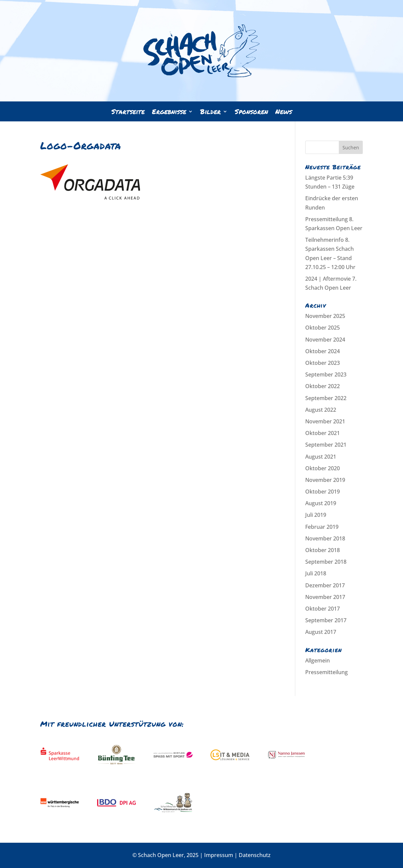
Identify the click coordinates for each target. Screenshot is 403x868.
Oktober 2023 (323, 363)
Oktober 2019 (323, 492)
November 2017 (325, 597)
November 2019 (325, 480)
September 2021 (326, 445)
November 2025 (325, 316)
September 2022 (326, 398)
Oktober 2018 (323, 550)
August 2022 (321, 410)
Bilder (210, 113)
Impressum (219, 855)
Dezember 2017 (325, 585)
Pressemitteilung (327, 672)
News (284, 113)
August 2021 (321, 457)
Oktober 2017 (323, 609)
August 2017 (321, 632)
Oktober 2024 (323, 351)
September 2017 (326, 620)
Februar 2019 (322, 527)
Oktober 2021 (323, 433)
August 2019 (321, 503)
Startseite (128, 113)
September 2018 (326, 562)
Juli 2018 (316, 573)
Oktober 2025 (323, 328)
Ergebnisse (169, 113)
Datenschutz (255, 855)
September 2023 (326, 374)
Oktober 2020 (323, 468)
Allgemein (318, 660)
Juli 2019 (316, 515)
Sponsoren (251, 113)
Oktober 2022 (323, 386)
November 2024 (325, 340)
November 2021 (325, 421)
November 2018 (325, 538)
